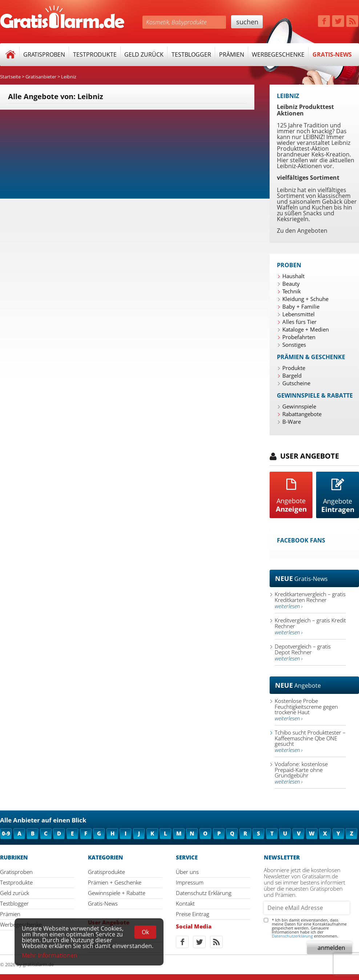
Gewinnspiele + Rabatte (117, 893)
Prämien (232, 54)
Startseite (10, 77)
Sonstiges (294, 345)
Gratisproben (44, 54)
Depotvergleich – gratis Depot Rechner (303, 652)
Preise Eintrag (193, 914)
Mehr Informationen (50, 955)
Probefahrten (299, 337)
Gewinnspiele (299, 406)
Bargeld (292, 375)
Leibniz (69, 77)
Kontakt (185, 903)
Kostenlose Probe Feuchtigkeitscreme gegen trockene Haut (306, 709)
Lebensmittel (299, 314)
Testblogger (191, 54)
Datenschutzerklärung (292, 936)
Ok (145, 932)
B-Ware (292, 422)
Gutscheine (296, 383)
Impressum (190, 882)
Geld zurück (144, 54)
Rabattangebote (302, 414)
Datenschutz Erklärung (204, 893)
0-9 (6, 833)
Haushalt (293, 276)
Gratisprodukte (106, 872)
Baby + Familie (301, 306)
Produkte (294, 368)
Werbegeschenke (278, 54)
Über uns (187, 872)
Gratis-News (332, 54)
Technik (292, 291)
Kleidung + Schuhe (305, 299)
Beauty (291, 284)
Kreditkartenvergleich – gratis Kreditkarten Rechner (310, 600)
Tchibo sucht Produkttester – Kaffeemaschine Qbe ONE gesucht (310, 741)
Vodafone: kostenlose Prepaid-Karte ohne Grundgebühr (301, 773)
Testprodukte (95, 54)
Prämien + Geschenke (115, 882)
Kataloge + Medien (306, 329)
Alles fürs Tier (299, 322)
